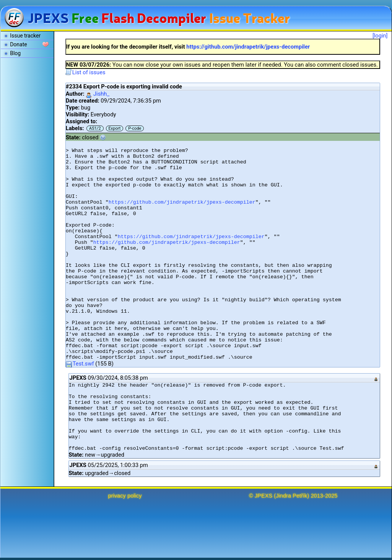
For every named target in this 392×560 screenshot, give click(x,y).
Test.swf (80, 364)
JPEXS (264, 496)
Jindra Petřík (291, 496)
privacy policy (125, 496)
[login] (380, 36)
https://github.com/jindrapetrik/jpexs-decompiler (248, 47)
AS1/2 (95, 128)
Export (115, 128)
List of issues (85, 72)
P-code (135, 128)
